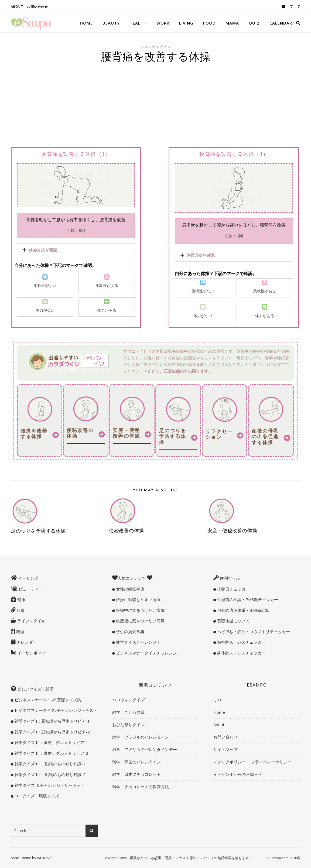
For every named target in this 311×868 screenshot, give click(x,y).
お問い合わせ (37, 7)
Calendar (281, 23)
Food (209, 23)
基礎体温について (233, 621)
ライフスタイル (31, 621)
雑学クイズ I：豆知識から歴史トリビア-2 (52, 732)
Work (163, 23)
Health (138, 23)
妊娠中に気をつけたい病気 (140, 610)
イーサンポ (28, 578)
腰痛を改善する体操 (34, 434)
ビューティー (30, 589)
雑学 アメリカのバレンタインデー (145, 749)
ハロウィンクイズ (128, 700)
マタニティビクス (156, 47)
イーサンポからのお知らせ (238, 774)
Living (186, 23)
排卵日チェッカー (233, 589)
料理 (20, 632)
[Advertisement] (155, 106)
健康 (21, 599)
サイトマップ (225, 749)
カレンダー (26, 642)
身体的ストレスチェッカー (241, 653)
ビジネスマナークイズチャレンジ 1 (148, 653)
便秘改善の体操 (80, 433)
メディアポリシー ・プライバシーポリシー (252, 762)
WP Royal (45, 858)
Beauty (111, 23)
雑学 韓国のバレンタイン (136, 762)
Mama (232, 23)
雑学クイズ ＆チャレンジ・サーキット (49, 785)
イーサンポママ (31, 653)
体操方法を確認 (43, 250)
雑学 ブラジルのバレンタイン (141, 737)
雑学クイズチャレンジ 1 (137, 642)
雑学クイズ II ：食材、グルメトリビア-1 (51, 742)
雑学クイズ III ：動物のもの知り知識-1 (49, 764)
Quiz (254, 23)
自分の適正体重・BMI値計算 (243, 610)
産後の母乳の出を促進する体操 (265, 436)
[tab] (76, 250)
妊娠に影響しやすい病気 (138, 599)
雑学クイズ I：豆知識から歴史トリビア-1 (52, 721)
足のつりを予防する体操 (172, 436)
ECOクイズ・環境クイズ (36, 796)
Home (86, 23)
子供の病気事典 (130, 632)
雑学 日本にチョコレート (136, 774)
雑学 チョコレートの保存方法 (141, 787)
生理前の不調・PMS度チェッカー (247, 599)
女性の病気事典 (130, 589)
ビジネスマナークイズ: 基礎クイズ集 (47, 700)
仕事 (20, 610)
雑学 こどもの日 (128, 712)
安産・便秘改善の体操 (126, 433)
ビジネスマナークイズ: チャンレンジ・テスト (55, 710)
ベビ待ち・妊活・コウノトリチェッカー (253, 632)
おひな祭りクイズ (128, 725)
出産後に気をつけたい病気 (140, 621)
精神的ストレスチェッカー (241, 642)
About (17, 7)
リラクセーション (219, 434)
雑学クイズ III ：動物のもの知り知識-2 (49, 774)
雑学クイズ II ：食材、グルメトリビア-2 (51, 753)
